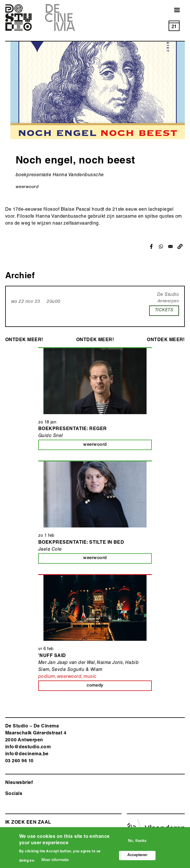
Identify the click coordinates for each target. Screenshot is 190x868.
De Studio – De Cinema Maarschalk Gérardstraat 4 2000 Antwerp (36, 734)
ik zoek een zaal (28, 823)
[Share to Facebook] (151, 246)
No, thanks (137, 843)
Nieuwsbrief (19, 783)
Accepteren (137, 857)
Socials (14, 794)
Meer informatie (55, 862)
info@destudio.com (28, 747)
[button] (180, 246)
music (90, 677)
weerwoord (27, 187)
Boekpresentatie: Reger (73, 429)
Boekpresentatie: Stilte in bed (81, 543)
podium (47, 677)
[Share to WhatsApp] (161, 246)
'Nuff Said (52, 656)
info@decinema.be (27, 754)
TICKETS (164, 310)
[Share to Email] (170, 246)
